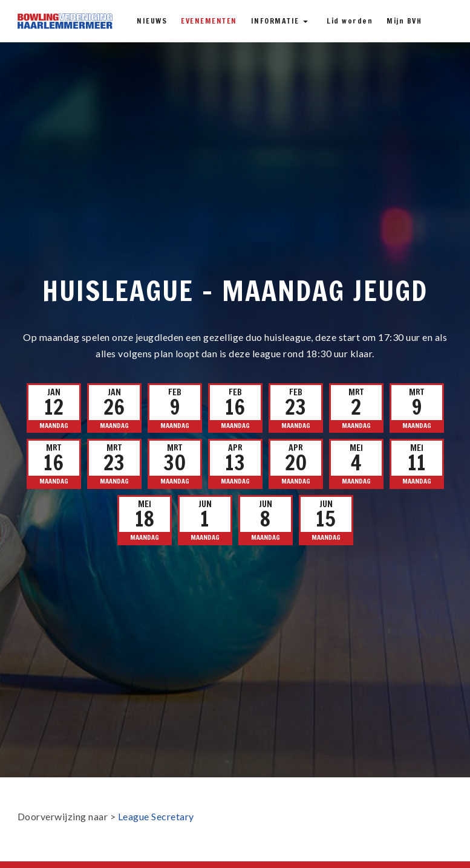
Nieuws (152, 21)
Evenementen (209, 21)
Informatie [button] (280, 21)
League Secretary (156, 816)
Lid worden (350, 21)
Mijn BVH (404, 21)
